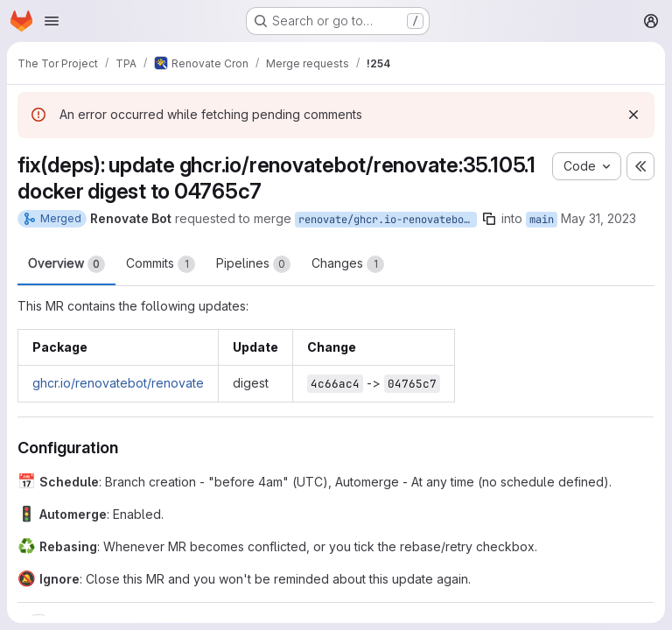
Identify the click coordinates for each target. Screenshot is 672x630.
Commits (161, 264)
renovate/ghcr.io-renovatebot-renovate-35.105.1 (388, 220)
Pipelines (253, 264)
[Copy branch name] (489, 219)
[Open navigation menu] (52, 21)
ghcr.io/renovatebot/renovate (118, 383)
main (542, 220)
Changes (348, 264)
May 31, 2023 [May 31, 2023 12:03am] (598, 218)
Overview (66, 264)
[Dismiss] (633, 115)
